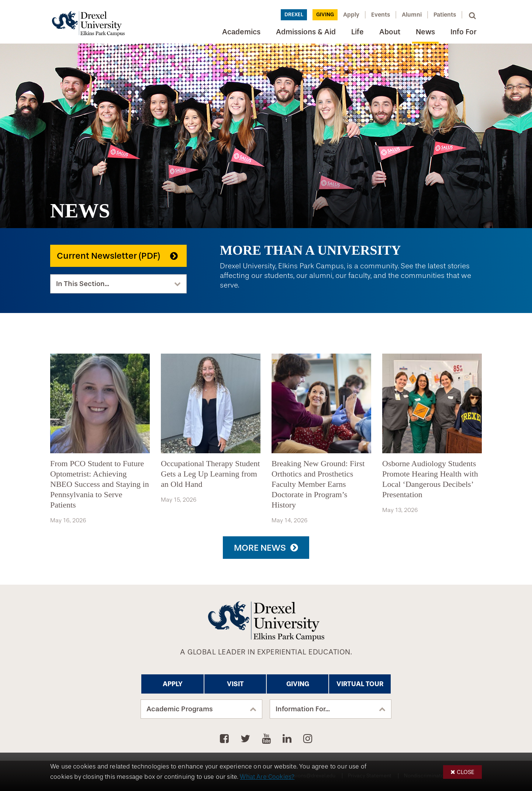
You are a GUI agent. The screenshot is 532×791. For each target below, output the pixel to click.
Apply (351, 15)
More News (260, 548)
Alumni (412, 15)
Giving (325, 15)
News (425, 32)
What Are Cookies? (267, 777)
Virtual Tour (360, 684)
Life (357, 32)
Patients (445, 15)
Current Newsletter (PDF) (108, 256)
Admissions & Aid (306, 32)
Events (381, 15)
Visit (235, 684)
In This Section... (83, 284)
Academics (241, 32)
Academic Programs (180, 709)
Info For (463, 32)
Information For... (303, 709)
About (390, 32)
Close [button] (466, 772)
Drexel (294, 15)
